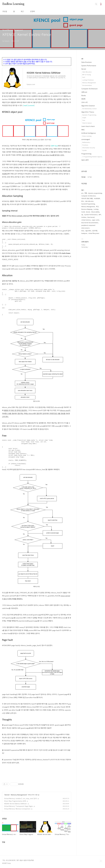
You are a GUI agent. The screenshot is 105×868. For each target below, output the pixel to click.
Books (84, 95)
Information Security (89, 148)
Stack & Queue (87, 123)
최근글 (83, 177)
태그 (22, 11)
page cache (96, 220)
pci (82, 193)
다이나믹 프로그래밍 (87, 198)
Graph (84, 118)
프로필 (5, 11)
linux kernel (91, 217)
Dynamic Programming (89, 115)
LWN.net (84, 92)
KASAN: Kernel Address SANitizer (16, 804)
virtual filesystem (94, 233)
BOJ (83, 201)
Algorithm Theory (88, 112)
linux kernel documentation (90, 223)
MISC (83, 130)
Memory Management (19, 795)
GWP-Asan (54, 146)
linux (83, 231)
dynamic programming (95, 193)
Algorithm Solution (88, 106)
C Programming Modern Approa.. (93, 157)
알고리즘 (95, 231)
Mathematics (86, 142)
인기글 (90, 177)
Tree (84, 120)
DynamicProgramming (88, 204)
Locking (96, 209)
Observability (95, 212)
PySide (84, 150)
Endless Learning (13, 4)
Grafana (84, 217)
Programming (86, 154)
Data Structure (86, 62)
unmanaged (86, 139)
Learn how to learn (88, 126)
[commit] (31, 105)
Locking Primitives (88, 80)
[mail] (25, 105)
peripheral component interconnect (88, 227)
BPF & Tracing (87, 75)
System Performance (89, 66)
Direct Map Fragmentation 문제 (15, 801)
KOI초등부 (97, 198)
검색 (96, 4)
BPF (100, 215)
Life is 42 (84, 102)
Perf (84, 77)
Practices (85, 145)
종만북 (83, 99)
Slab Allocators (87, 72)
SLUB (83, 212)
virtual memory (86, 220)
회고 (97, 206)
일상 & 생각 (85, 160)
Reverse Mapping (87, 209)
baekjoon (84, 233)
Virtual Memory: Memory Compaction (17, 809)
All (82, 59)
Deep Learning (87, 136)
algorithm (88, 231)
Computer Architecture (89, 89)
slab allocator (89, 201)
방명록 (32, 11)
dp (82, 215)
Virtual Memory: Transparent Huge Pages (19, 806)
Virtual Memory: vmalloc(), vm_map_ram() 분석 (21, 798)
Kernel (7, 795)
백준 (86, 193)
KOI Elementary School (89, 109)
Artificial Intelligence (89, 133)
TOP (101, 861)
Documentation (87, 85)
